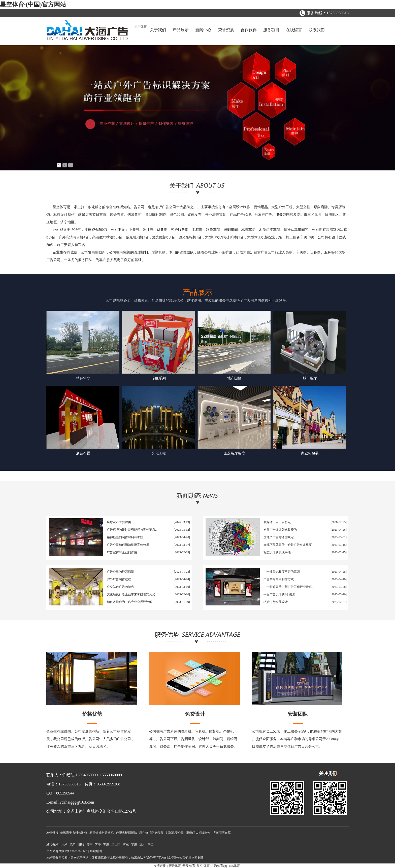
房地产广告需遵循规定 (279, 537)
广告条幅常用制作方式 (279, 579)
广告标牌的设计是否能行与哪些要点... (132, 530)
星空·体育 (203, 866)
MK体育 (234, 866)
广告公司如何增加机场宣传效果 (128, 545)
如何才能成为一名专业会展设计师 (129, 602)
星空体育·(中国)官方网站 (33, 5)
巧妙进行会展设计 (276, 602)
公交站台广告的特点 (120, 587)
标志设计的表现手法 (277, 552)
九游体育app (219, 866)
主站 (64, 845)
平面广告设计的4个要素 (279, 594)
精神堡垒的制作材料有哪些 (125, 537)
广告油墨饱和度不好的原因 (282, 572)
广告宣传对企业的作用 (122, 552)
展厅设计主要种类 (119, 522)
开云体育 (175, 866)
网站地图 (96, 851)
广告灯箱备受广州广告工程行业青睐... (289, 587)
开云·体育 (189, 866)
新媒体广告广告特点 (277, 522)
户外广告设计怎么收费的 (280, 530)
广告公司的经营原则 (120, 572)
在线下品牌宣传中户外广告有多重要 (288, 545)
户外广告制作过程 (119, 579)
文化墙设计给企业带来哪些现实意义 (131, 594)
